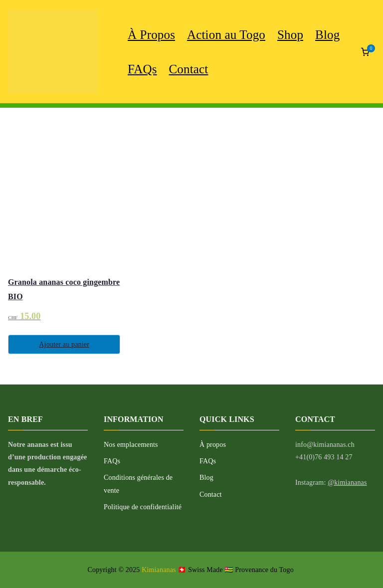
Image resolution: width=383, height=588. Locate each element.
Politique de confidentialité (143, 507)
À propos (213, 445)
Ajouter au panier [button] (64, 344)
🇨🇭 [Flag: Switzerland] (182, 570)
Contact (189, 69)
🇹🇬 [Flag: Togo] (229, 570)
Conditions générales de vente (138, 484)
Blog (206, 478)
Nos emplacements (131, 445)
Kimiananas (160, 570)
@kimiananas (347, 483)
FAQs (142, 69)
